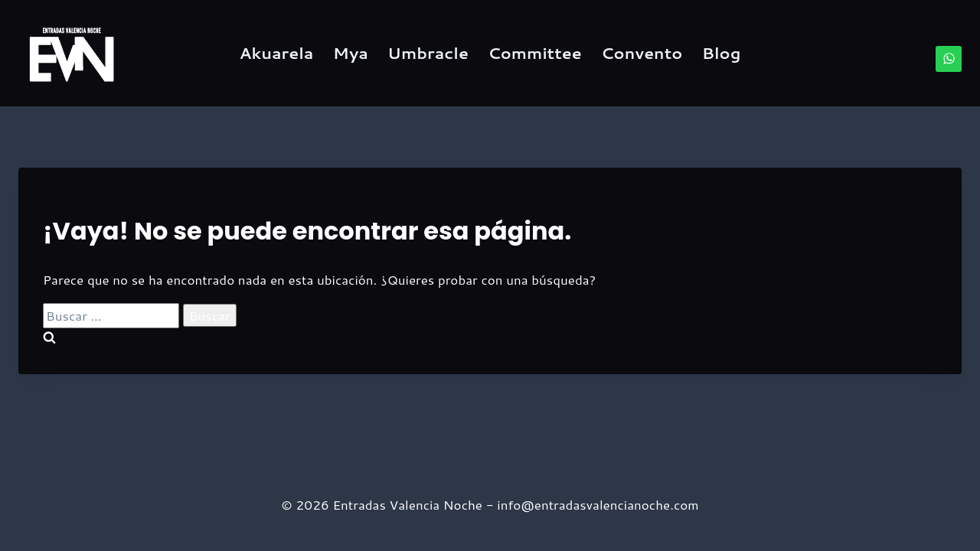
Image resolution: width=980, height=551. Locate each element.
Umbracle (428, 53)
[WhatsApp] (949, 59)
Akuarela (277, 53)
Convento (642, 53)
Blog (722, 53)
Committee (535, 53)
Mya (351, 53)
